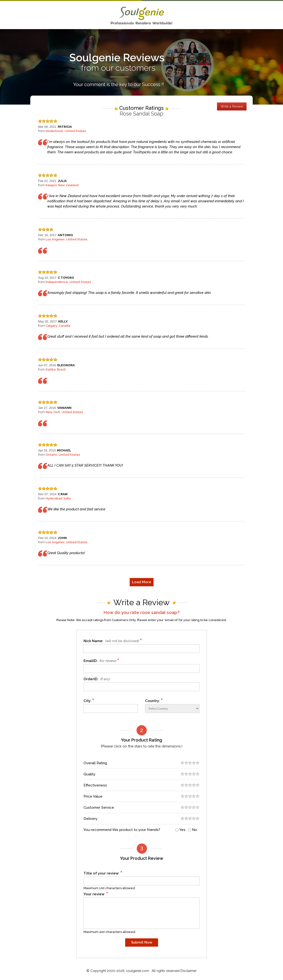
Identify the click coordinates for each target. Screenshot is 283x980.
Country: (154, 700)
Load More (142, 582)
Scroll (274, 967)
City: (89, 700)
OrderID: (97, 679)
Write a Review (232, 106)
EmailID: (102, 660)
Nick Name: (113, 640)
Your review (96, 893)
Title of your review (103, 872)
